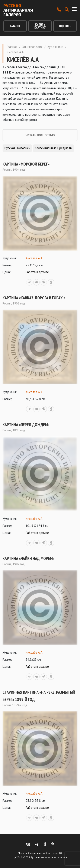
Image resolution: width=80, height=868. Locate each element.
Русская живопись (17, 148)
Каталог (15, 26)
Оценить (65, 26)
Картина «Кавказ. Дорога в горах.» (34, 298)
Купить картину (40, 26)
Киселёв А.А (34, 258)
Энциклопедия (32, 47)
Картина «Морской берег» (26, 164)
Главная (12, 47)
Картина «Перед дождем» (26, 425)
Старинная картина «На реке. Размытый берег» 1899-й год (39, 696)
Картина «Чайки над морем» (28, 558)
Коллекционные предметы (53, 148)
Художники (55, 47)
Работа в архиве (37, 272)
